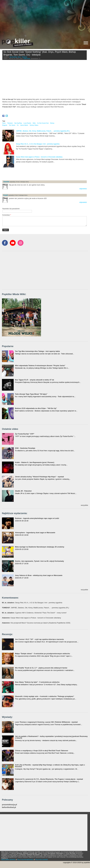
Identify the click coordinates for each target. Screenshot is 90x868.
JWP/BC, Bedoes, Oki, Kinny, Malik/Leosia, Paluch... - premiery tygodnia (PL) (43, 131)
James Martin (24, 125)
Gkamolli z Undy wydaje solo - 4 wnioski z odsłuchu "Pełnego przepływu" (45, 696)
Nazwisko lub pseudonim (11, 209)
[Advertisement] (45, 18)
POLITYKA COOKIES (42, 860)
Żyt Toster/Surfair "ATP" (25, 434)
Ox (18, 125)
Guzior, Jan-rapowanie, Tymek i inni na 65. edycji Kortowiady (39, 561)
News (19, 57)
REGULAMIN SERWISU (8, 860)
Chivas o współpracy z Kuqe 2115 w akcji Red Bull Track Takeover (42, 751)
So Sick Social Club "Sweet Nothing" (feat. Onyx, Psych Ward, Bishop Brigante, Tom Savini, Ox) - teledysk (40, 53)
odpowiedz (83, 189)
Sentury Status (34, 125)
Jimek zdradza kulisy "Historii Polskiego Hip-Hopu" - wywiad (39, 477)
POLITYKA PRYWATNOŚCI (25, 860)
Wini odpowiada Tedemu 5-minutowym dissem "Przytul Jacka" (40, 366)
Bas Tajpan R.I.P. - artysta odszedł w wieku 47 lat (34, 380)
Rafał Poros (27, 59)
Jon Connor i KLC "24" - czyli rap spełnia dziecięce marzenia (39, 639)
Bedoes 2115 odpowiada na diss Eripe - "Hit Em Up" (36, 408)
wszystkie (84, 505)
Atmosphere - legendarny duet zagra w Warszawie (35, 533)
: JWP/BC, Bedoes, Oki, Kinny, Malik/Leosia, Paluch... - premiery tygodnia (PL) (35, 608)
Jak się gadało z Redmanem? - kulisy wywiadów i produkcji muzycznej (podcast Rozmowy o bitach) (51, 737)
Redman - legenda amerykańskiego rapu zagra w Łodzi (37, 518)
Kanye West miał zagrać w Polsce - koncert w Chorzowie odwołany (39, 157)
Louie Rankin (27, 123)
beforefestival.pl (9, 807)
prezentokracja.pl (9, 805)
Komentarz (7, 215)
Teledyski (24, 57)
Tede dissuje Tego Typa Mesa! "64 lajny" (31, 394)
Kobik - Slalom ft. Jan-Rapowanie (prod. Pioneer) (35, 462)
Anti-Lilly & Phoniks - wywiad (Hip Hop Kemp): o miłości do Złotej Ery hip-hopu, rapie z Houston (50, 766)
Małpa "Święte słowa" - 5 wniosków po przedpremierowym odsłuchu (42, 654)
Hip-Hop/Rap (13, 57)
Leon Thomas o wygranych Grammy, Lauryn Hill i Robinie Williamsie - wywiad (46, 722)
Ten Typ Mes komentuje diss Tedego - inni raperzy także (37, 351)
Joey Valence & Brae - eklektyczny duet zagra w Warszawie (39, 575)
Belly (34, 123)
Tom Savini (12, 125)
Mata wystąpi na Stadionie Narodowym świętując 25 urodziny (40, 547)
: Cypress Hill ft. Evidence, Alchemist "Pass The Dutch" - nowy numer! (34, 613)
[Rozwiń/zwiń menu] (86, 43)
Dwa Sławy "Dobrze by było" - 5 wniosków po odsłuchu (37, 682)
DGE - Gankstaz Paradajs (25, 448)
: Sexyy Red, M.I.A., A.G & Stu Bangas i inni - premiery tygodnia (32, 603)
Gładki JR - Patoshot (23, 491)
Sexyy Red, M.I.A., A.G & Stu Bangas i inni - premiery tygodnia (38, 144)
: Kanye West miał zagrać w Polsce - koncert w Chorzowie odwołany (31, 618)
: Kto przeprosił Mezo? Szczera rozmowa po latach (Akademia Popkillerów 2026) (36, 623)
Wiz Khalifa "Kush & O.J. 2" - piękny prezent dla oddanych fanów (41, 668)
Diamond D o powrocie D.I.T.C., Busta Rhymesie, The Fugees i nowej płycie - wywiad (49, 779)
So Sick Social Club (43, 123)
